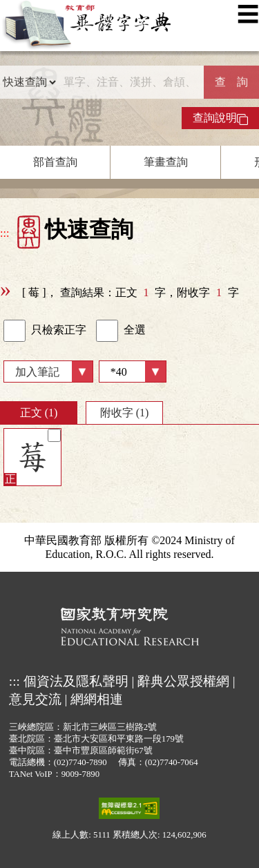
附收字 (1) (125, 413)
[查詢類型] (29, 82)
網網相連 (97, 699)
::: (4, 233)
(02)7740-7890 (80, 762)
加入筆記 (37, 372)
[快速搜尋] (130, 82)
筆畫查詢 (166, 162)
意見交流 (35, 699)
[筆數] (133, 372)
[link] (15, 331)
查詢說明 (220, 118)
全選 (121, 331)
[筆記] (54, 435)
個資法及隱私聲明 (76, 681)
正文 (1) (39, 413)
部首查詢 (55, 162)
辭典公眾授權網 (183, 681)
